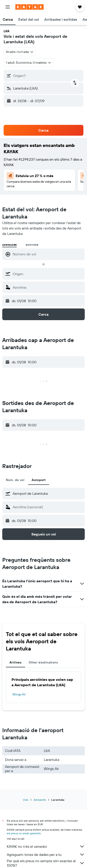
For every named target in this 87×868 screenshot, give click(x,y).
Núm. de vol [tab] (15, 480)
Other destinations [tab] (43, 662)
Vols (26, 800)
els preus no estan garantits (24, 833)
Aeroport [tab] (39, 480)
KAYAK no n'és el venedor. (46, 846)
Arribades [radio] (9, 245)
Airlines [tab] (15, 662)
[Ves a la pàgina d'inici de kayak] (29, 7)
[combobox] (20, 52)
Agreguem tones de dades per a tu (46, 855)
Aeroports (40, 800)
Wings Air (19, 694)
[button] (8, 7)
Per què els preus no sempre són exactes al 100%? (46, 863)
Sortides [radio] (32, 245)
